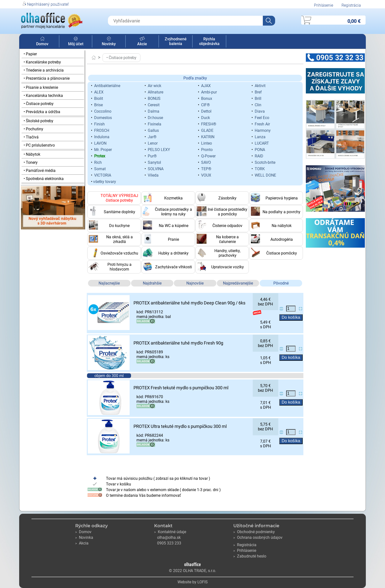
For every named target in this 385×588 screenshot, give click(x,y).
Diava (260, 111)
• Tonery (31, 162)
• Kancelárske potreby (42, 62)
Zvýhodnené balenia (176, 41)
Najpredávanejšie (238, 283)
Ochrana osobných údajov (258, 537)
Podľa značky (195, 78)
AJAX (206, 86)
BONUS (154, 98)
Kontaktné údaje (170, 532)
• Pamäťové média (40, 171)
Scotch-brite (265, 162)
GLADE (207, 130)
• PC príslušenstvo (39, 145)
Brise (98, 105)
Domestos (103, 118)
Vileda (153, 175)
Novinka (84, 537)
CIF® (206, 105)
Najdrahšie (152, 283)
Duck (206, 118)
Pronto (207, 150)
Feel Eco (262, 118)
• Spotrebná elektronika (44, 179)
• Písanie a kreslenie (41, 87)
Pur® (152, 156)
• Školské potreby (38, 121)
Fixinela (155, 124)
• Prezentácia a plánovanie (47, 78)
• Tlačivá (31, 137)
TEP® (206, 169)
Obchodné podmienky (254, 532)
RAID (259, 156)
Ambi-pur (209, 92)
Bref (258, 92)
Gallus (153, 130)
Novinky (109, 42)
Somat (100, 169)
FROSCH (102, 130)
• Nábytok (32, 154)
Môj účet (76, 42)
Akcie (142, 42)
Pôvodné (281, 283)
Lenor (153, 143)
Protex (100, 156)
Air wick (155, 86)
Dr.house (155, 118)
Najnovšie (195, 283)
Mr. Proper (103, 150)
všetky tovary (105, 182)
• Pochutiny (33, 129)
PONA (260, 150)
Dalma (154, 111)
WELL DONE (265, 175)
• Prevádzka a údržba (42, 112)
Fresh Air (262, 124)
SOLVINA (156, 169)
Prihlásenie (324, 5)
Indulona (102, 137)
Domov (42, 42)
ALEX (99, 92)
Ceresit (154, 105)
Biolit (99, 98)
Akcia (82, 543)
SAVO (206, 162)
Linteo (207, 143)
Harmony (263, 130)
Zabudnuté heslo (250, 556)
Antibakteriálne (107, 86)
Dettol (206, 111)
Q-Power (208, 156)
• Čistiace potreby (39, 104)
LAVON (100, 143)
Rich (98, 162)
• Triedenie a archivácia (44, 70)
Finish (99, 124)
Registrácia (351, 5)
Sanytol (154, 162)
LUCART (262, 143)
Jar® (152, 137)
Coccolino (103, 111)
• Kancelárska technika (43, 96)
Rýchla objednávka (209, 41)
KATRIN (208, 137)
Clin (258, 105)
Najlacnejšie (109, 283)
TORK (260, 169)
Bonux (207, 98)
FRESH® (209, 124)
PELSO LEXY (159, 150)
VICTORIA (103, 175)
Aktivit (260, 86)
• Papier (30, 54)
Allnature (155, 92)
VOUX (206, 175)
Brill (258, 98)
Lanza (260, 137)
